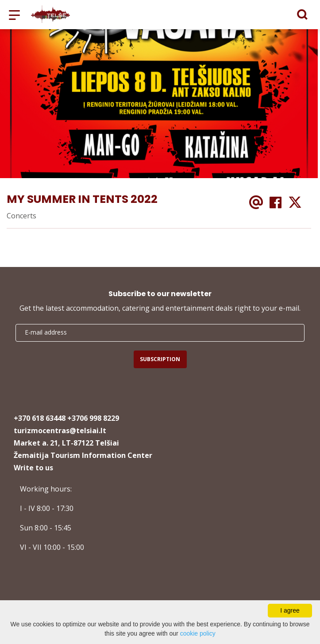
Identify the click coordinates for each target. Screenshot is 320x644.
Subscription (160, 359)
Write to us (33, 468)
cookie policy (198, 633)
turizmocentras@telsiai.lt (60, 431)
